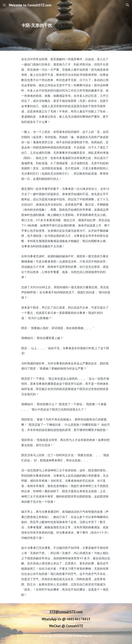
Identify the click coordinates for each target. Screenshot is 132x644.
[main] (66, 25)
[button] (4, 5)
